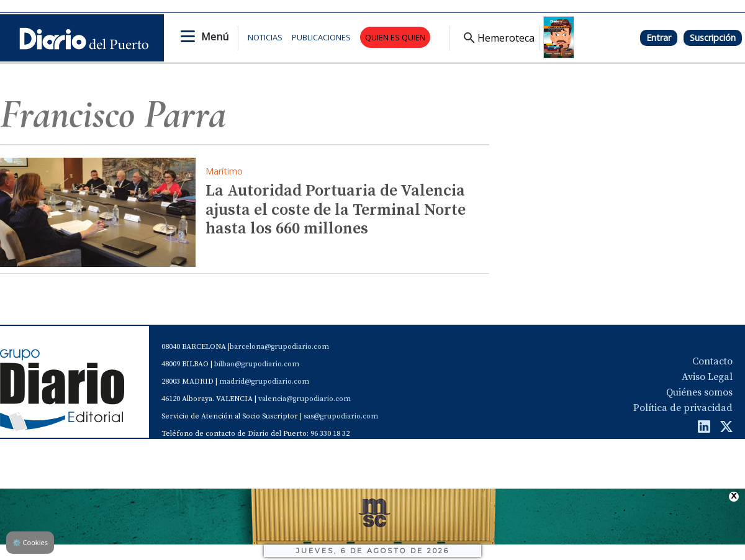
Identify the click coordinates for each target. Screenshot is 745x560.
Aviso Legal (707, 377)
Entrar (659, 38)
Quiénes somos (699, 392)
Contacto (712, 361)
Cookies (30, 542)
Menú (215, 37)
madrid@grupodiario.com (264, 382)
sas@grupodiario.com (341, 416)
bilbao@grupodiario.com (257, 364)
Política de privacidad (683, 408)
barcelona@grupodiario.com (279, 347)
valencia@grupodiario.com (305, 399)
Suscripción (713, 38)
